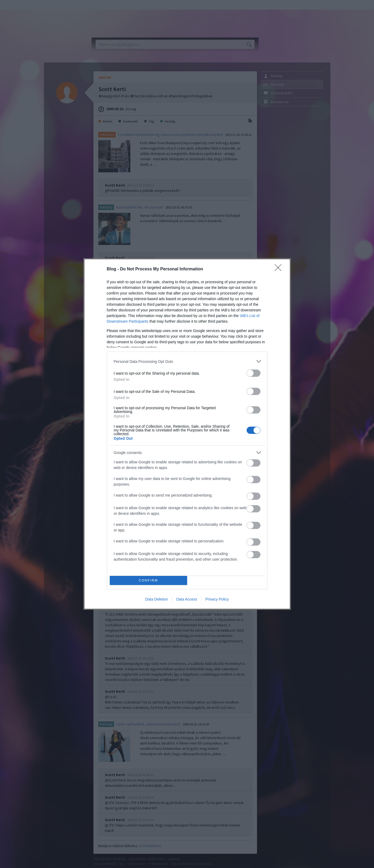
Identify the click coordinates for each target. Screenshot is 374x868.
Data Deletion (157, 599)
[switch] (254, 373)
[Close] (280, 269)
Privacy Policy (217, 599)
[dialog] (187, 434)
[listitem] (187, 361)
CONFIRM (148, 581)
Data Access (187, 599)
